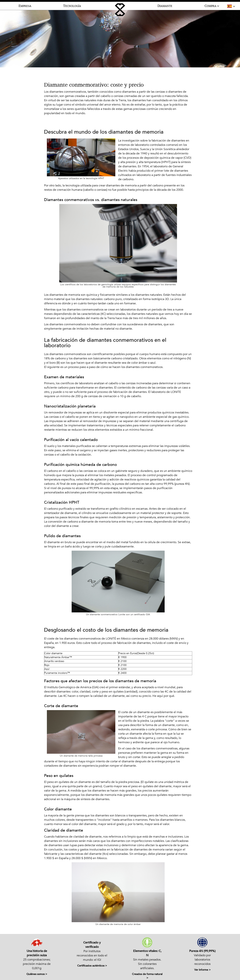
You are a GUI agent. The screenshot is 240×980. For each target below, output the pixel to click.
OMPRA (212, 6)
